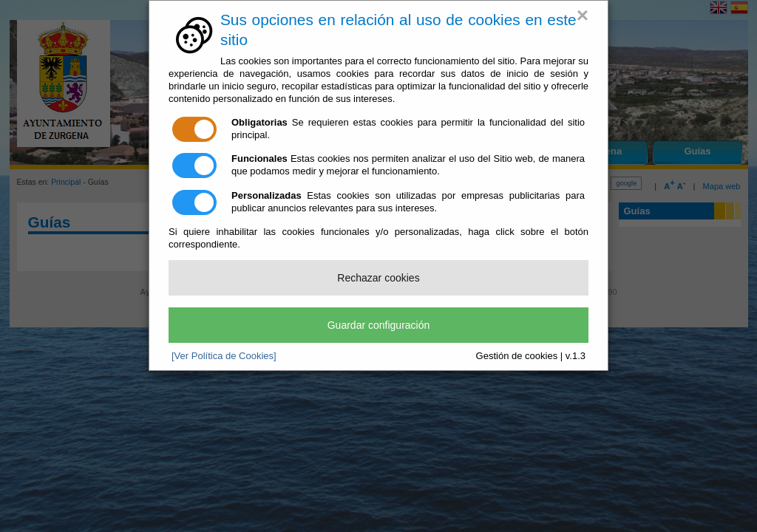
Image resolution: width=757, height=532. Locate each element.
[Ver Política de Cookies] (224, 356)
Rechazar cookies (378, 278)
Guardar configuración (379, 325)
